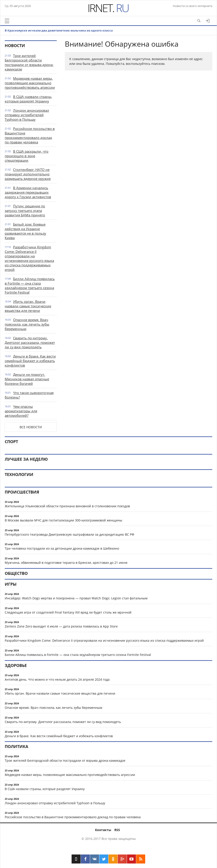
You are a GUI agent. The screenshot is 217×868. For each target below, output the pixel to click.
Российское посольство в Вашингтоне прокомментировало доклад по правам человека (30, 135)
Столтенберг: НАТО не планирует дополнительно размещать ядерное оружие (28, 174)
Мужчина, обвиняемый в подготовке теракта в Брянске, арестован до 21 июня (66, 563)
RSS (117, 830)
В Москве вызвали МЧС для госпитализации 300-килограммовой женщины (63, 520)
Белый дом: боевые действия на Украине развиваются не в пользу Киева (25, 231)
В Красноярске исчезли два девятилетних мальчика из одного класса (59, 30)
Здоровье (16, 665)
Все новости (31, 427)
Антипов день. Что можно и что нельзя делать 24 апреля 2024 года (57, 679)
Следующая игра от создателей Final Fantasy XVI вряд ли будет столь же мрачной (68, 612)
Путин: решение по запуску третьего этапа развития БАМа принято (25, 211)
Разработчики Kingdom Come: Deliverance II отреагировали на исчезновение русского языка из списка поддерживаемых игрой (29, 258)
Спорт (11, 442)
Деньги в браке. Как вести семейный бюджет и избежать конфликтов (30, 361)
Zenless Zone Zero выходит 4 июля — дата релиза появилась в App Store (61, 626)
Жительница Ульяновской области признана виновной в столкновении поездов (67, 506)
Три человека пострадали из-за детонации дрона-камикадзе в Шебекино (62, 548)
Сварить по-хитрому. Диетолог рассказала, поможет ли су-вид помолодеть (30, 342)
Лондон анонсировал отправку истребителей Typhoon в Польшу (27, 115)
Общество (16, 573)
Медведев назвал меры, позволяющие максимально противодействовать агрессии (30, 83)
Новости (15, 45)
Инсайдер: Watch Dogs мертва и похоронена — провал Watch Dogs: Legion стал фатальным (76, 598)
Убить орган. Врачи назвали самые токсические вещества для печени (28, 306)
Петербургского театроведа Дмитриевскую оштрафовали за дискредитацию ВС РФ (69, 534)
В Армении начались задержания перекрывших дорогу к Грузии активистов (28, 192)
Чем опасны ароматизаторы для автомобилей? (21, 411)
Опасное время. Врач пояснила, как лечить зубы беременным (27, 324)
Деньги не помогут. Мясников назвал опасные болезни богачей (27, 379)
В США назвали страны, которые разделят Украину (28, 99)
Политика (16, 746)
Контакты (103, 830)
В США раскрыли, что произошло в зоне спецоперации (27, 156)
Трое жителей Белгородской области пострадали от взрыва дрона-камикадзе (29, 62)
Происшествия (22, 492)
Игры (11, 584)
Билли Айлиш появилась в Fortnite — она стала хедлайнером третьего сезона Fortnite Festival (30, 286)
